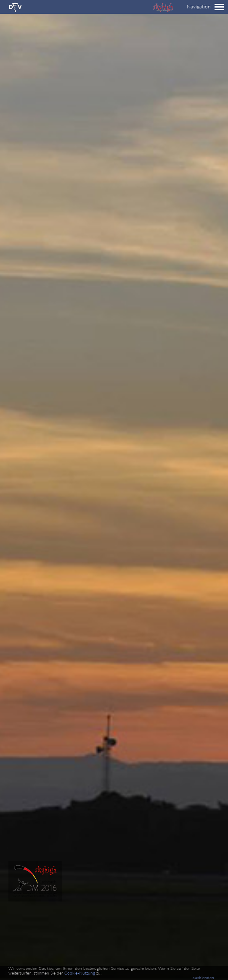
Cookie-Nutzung (80, 973)
